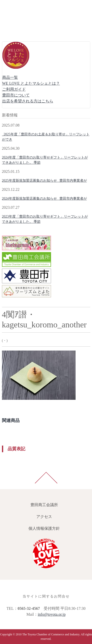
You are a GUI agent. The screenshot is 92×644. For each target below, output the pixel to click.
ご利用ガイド (14, 89)
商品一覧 (10, 77)
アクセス (11, 18)
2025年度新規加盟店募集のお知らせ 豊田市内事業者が (45, 181)
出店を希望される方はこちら (28, 101)
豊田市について (16, 95)
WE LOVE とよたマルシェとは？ (31, 83)
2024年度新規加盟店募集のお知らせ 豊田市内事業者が (45, 199)
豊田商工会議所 (17, 6)
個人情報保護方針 (19, 29)
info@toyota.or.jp (52, 614)
